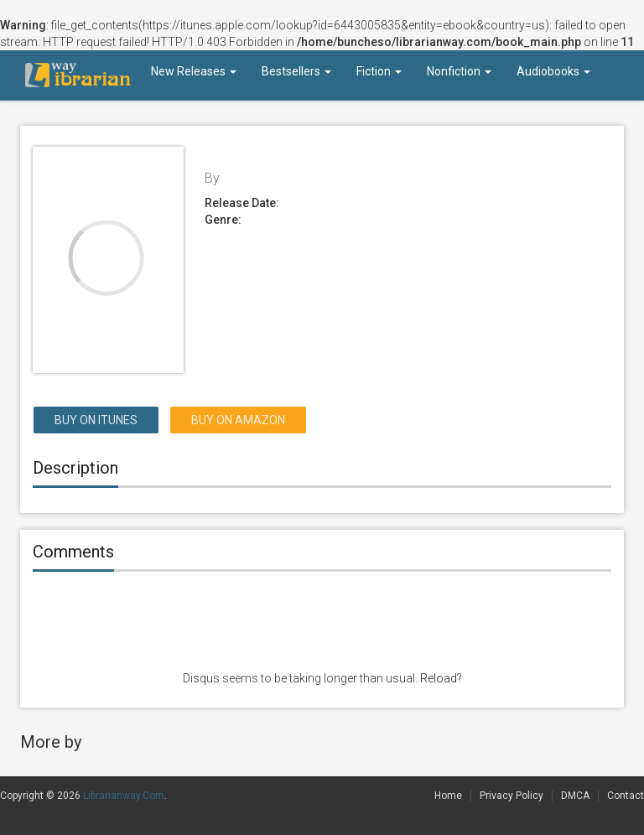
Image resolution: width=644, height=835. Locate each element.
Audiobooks (553, 71)
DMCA (575, 796)
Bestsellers (296, 71)
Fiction (379, 71)
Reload (439, 678)
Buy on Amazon (238, 420)
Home (448, 796)
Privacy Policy (512, 796)
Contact (626, 796)
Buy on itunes (96, 420)
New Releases (194, 71)
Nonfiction (459, 71)
